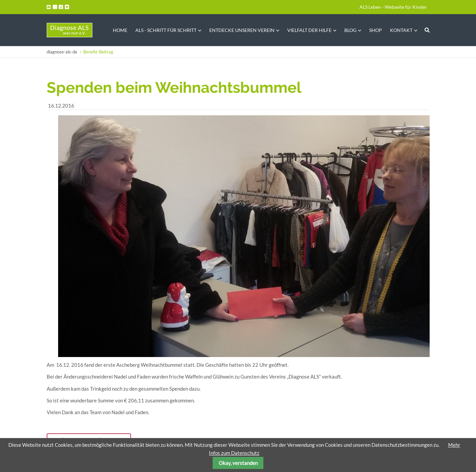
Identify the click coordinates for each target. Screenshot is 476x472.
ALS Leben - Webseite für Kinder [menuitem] (393, 7)
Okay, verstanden (238, 463)
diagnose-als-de (62, 52)
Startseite (70, 30)
